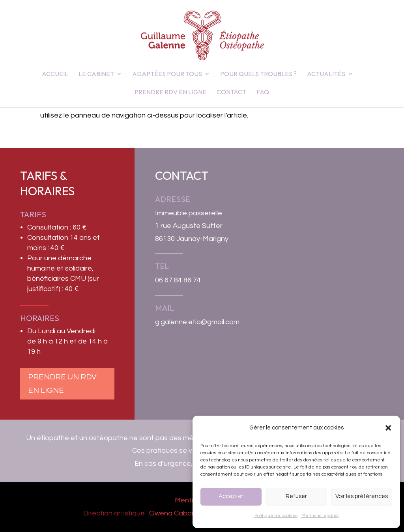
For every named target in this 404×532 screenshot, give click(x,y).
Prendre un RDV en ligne (62, 384)
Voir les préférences (362, 496)
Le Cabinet (96, 74)
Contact (231, 92)
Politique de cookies (276, 516)
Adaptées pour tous (167, 74)
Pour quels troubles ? (258, 74)
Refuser (296, 496)
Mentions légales (320, 516)
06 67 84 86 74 (178, 280)
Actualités (326, 74)
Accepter (231, 496)
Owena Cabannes (178, 513)
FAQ (263, 92)
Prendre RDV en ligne (170, 92)
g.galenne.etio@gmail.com (197, 322)
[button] (388, 428)
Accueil (55, 74)
